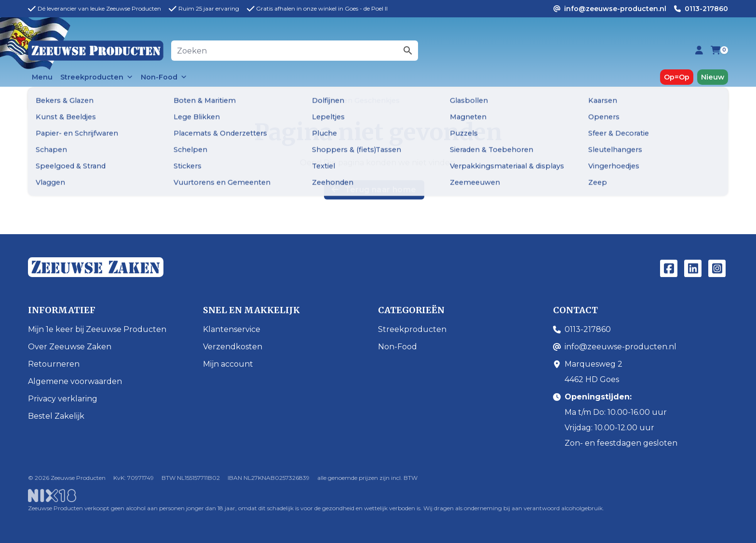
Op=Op (677, 77)
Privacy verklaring (63, 399)
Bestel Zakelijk (56, 416)
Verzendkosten (233, 347)
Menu (42, 77)
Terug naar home (374, 190)
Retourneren (54, 364)
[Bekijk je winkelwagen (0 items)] (715, 51)
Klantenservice (232, 329)
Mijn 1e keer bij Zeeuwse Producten (97, 329)
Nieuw (713, 77)
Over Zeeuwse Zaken (70, 347)
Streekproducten (97, 77)
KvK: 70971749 (134, 478)
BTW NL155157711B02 (191, 478)
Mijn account (228, 364)
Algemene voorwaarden (75, 381)
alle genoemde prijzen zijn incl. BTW (367, 478)
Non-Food (164, 77)
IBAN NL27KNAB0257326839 (269, 478)
